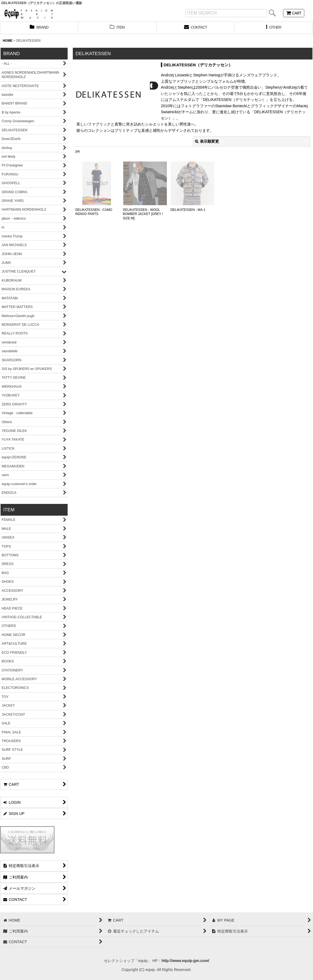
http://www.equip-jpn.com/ (185, 961)
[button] (274, 28)
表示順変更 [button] (207, 141)
